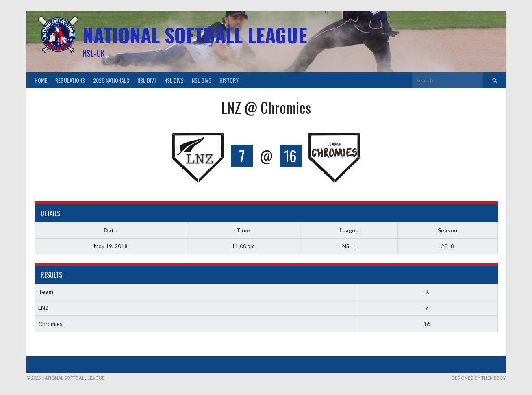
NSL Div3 (202, 80)
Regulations (70, 80)
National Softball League (195, 35)
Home (41, 80)
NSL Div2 (174, 80)
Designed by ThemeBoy (479, 378)
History (229, 80)
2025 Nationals (111, 80)
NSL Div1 (147, 80)
